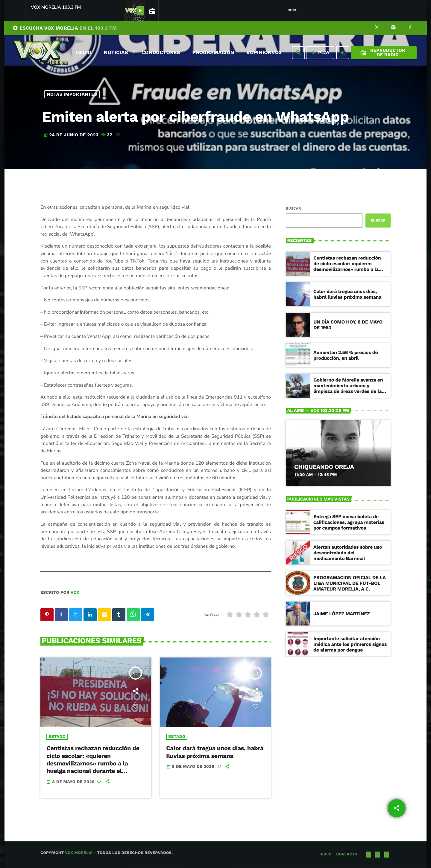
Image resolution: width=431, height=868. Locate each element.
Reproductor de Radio (383, 52)
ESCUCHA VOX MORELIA (65, 28)
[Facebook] (410, 28)
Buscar (293, 208)
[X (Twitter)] (377, 28)
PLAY (320, 53)
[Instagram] (394, 28)
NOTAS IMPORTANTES (72, 94)
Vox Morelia (79, 853)
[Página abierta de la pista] (152, 11)
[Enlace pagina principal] (41, 53)
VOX (75, 593)
